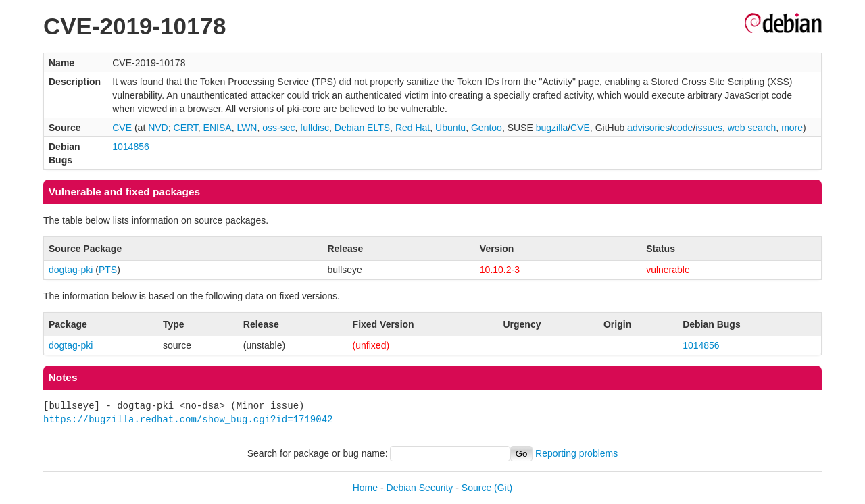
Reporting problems (576, 453)
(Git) (503, 488)
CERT (186, 128)
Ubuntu (450, 128)
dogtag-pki (71, 270)
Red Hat (413, 128)
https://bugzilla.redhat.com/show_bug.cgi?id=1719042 (188, 419)
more (792, 128)
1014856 (131, 147)
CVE (122, 128)
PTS (108, 270)
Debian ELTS (362, 128)
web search (752, 128)
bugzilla (552, 128)
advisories (648, 128)
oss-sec (278, 128)
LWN (247, 128)
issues (709, 128)
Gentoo (487, 128)
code (683, 128)
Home (365, 488)
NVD (158, 128)
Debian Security (420, 488)
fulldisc (315, 128)
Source (476, 488)
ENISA (218, 128)
